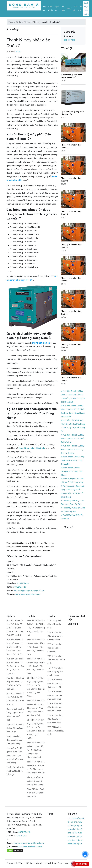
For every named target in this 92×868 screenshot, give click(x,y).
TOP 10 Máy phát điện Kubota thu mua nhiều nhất (55, 719)
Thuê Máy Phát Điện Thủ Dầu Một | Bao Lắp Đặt (15, 771)
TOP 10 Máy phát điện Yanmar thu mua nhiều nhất (55, 695)
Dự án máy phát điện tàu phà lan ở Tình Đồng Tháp (14, 740)
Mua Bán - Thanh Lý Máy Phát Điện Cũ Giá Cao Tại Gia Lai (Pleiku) (72, 449)
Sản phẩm (51, 8)
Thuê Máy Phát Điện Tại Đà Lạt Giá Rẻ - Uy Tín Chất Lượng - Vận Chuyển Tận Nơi (36, 767)
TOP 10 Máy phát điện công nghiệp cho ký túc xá (55, 672)
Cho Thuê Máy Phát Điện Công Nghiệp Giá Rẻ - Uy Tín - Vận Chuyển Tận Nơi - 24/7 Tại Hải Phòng (36, 687)
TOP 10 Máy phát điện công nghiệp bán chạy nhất (55, 636)
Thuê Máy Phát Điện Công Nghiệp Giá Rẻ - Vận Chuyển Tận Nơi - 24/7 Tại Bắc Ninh (36, 666)
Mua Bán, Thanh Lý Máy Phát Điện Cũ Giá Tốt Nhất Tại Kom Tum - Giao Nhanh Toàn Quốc (15, 647)
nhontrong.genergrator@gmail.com (29, 591)
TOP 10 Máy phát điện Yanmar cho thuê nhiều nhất (55, 683)
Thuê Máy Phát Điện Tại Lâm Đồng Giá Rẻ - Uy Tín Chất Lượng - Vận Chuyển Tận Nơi (36, 750)
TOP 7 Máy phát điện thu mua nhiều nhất (56, 731)
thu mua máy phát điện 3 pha (75, 836)
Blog (69, 8)
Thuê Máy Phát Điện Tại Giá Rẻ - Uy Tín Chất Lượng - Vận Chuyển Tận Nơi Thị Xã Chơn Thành (36, 708)
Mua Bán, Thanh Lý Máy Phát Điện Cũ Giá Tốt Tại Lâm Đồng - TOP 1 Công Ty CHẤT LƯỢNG (15, 628)
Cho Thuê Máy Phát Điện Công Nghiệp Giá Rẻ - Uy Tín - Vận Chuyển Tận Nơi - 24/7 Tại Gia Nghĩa (36, 729)
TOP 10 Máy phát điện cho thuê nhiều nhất (56, 660)
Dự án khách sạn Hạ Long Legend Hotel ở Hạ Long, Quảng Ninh (73, 460)
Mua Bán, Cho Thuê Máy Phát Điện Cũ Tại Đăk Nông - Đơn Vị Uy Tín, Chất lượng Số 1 (15, 666)
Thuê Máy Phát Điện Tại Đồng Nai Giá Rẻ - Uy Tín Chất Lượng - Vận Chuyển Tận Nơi (36, 628)
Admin (18, 51)
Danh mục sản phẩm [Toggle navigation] (86, 8)
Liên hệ (75, 8)
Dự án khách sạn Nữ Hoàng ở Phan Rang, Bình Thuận (72, 471)
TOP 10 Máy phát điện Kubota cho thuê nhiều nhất (55, 707)
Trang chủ (44, 8)
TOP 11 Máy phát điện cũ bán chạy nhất (55, 624)
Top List (80, 8)
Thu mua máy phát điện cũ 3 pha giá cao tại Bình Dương (35, 781)
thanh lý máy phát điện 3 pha (32, 448)
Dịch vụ (57, 8)
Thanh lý (28, 22)
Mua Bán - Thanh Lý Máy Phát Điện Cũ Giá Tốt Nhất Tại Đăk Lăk (73, 439)
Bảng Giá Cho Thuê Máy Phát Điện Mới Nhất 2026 (35, 793)
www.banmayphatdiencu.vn (28, 594)
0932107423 (23, 583)
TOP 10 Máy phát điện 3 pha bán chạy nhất (55, 648)
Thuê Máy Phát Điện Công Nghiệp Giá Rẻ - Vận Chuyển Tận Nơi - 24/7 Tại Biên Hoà (36, 647)
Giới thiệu (63, 8)
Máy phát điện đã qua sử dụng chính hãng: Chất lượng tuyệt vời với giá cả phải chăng (15, 755)
